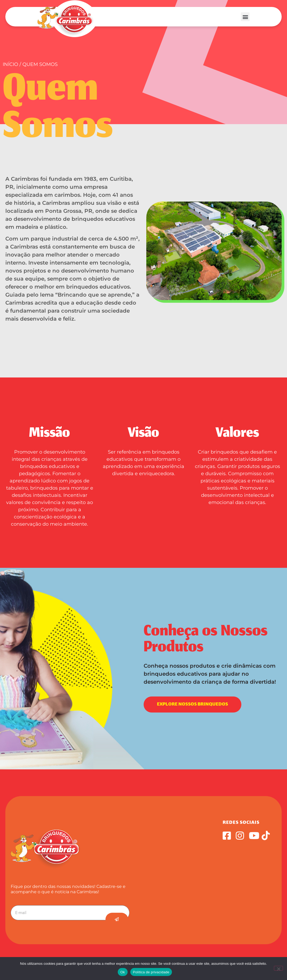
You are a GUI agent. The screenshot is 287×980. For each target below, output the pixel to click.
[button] (245, 17)
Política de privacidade (151, 972)
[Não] (278, 968)
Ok (123, 972)
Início (10, 64)
